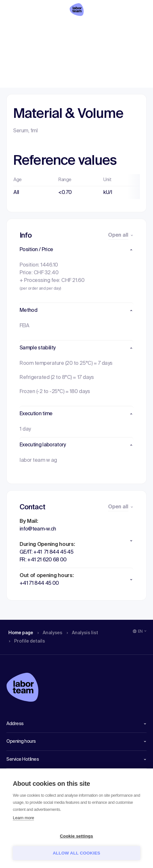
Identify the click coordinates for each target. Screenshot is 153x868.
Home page (20, 27)
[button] (76, 250)
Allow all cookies (76, 853)
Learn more (23, 818)
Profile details (123, 27)
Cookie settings (77, 836)
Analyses (52, 27)
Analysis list (84, 27)
